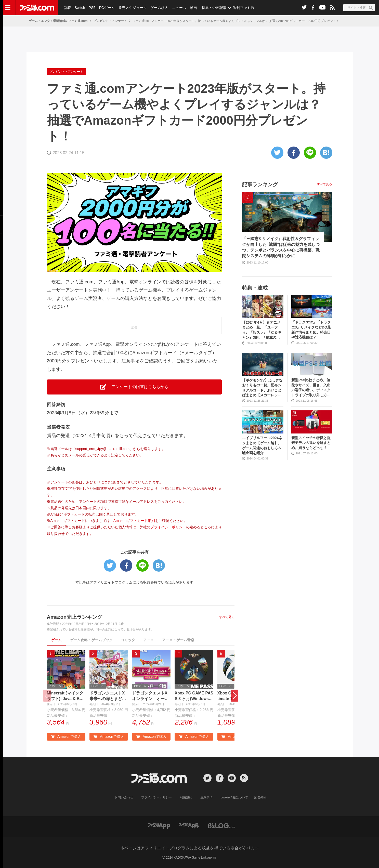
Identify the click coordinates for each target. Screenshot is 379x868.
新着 (67, 8)
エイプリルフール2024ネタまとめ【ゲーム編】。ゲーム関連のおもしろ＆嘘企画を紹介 (262, 445)
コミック (128, 640)
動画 (193, 8)
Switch (80, 8)
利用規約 (186, 798)
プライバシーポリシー (168, 527)
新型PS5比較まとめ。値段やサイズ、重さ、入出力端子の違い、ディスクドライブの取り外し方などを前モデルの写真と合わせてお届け (311, 388)
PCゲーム (106, 8)
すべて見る (227, 617)
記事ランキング (260, 185)
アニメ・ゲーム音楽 (178, 640)
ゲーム (56, 640)
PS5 (92, 8)
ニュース (179, 8)
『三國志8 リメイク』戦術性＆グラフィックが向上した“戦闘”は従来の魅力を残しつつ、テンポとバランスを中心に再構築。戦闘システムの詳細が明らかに (281, 247)
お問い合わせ (124, 798)
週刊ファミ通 (243, 8)
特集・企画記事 (213, 8)
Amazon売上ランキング (75, 617)
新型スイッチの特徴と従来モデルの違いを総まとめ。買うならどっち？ (311, 443)
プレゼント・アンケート (110, 21)
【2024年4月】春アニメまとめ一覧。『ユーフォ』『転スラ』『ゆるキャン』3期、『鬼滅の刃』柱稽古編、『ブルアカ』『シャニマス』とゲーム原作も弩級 (262, 330)
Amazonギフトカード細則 (134, 521)
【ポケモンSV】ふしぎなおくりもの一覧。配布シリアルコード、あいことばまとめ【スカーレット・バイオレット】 (262, 388)
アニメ (149, 640)
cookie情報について (234, 798)
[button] (234, 696)
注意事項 (206, 798)
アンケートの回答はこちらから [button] (134, 387)
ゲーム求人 (159, 8)
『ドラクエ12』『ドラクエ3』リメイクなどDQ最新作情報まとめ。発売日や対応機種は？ (311, 330)
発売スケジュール (132, 8)
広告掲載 (260, 798)
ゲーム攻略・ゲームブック (91, 640)
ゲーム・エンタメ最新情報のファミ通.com (58, 21)
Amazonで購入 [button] (66, 737)
